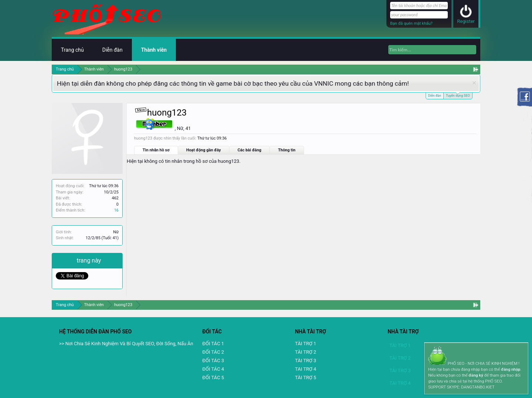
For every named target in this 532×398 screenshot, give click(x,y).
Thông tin (287, 150)
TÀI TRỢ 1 (305, 344)
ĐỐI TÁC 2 (213, 352)
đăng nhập (511, 369)
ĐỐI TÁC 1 (213, 344)
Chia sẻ (66, 260)
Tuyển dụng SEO (458, 95)
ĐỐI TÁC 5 (213, 378)
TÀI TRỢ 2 (305, 352)
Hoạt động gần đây (204, 150)
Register (466, 21)
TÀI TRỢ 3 (305, 361)
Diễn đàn (435, 96)
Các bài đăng (250, 150)
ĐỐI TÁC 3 (213, 361)
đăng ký (476, 375)
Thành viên (154, 50)
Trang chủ (72, 50)
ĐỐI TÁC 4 (213, 369)
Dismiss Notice (474, 83)
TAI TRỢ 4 (305, 369)
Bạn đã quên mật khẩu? (411, 23)
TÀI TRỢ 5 (305, 378)
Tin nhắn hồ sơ (156, 150)
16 (116, 210)
